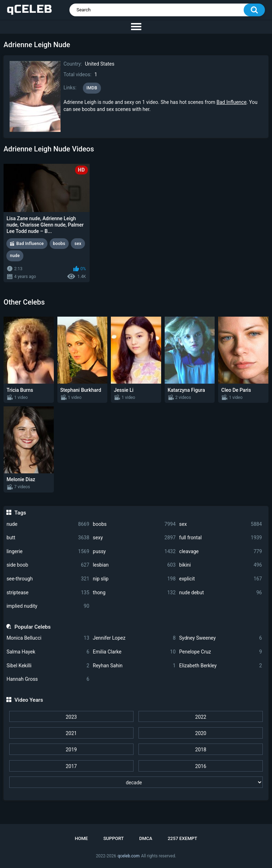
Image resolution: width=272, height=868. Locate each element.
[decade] (136, 782)
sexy (134, 538)
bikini (221, 565)
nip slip (134, 579)
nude (48, 524)
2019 (71, 750)
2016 (201, 766)
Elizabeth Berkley (221, 666)
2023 (71, 717)
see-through (48, 579)
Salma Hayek (48, 652)
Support (114, 838)
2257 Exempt (182, 838)
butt (48, 538)
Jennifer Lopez (134, 638)
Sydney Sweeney (221, 638)
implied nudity (48, 606)
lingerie (48, 552)
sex (221, 524)
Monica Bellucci (48, 638)
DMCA (146, 838)
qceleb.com (129, 856)
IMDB (92, 88)
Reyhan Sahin (134, 666)
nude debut (221, 593)
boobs (134, 524)
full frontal (221, 538)
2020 (201, 733)
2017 (71, 766)
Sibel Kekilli (48, 666)
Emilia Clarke (134, 652)
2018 (201, 750)
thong (134, 593)
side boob (48, 565)
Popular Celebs (33, 627)
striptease (48, 593)
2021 (71, 733)
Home (81, 838)
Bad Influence (231, 102)
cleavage (221, 552)
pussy (134, 552)
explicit (221, 579)
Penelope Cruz (221, 652)
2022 (201, 717)
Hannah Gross (48, 679)
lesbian (134, 565)
